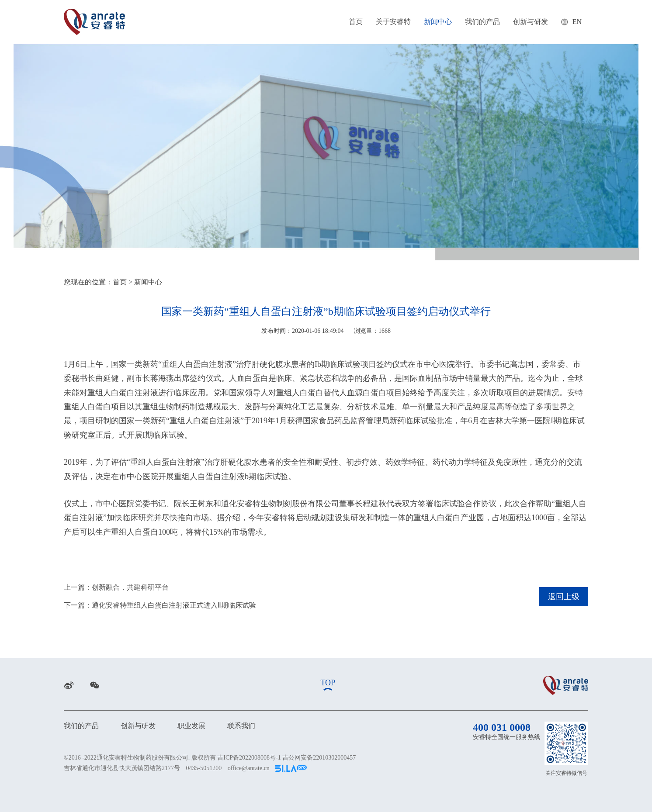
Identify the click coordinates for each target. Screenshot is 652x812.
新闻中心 (438, 22)
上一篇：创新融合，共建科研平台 (116, 587)
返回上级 (564, 597)
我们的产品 (482, 22)
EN (571, 22)
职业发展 (191, 726)
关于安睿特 (393, 22)
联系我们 (241, 726)
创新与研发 (531, 22)
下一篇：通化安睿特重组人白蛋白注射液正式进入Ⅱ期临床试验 (160, 605)
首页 (356, 22)
